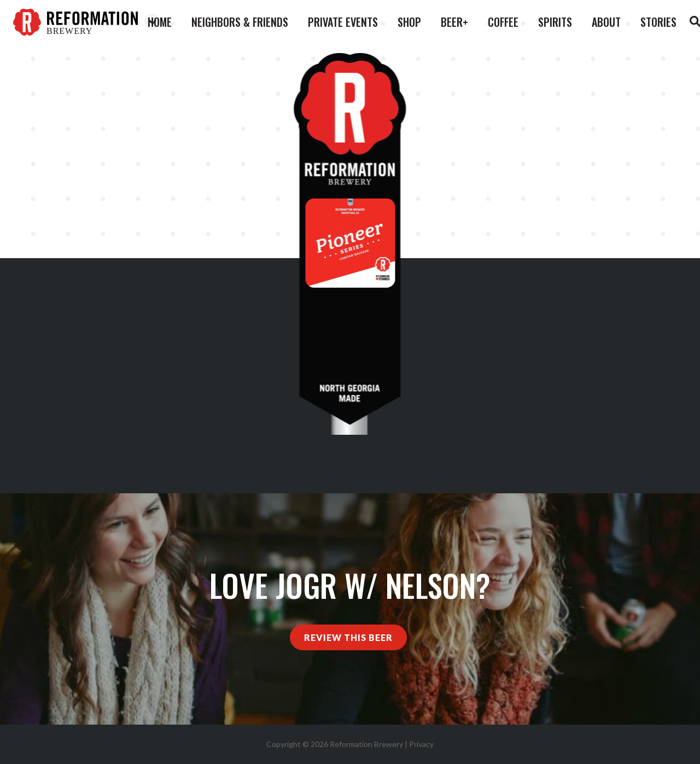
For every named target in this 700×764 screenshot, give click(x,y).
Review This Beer (348, 637)
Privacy (421, 744)
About (606, 22)
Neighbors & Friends (240, 22)
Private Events (343, 22)
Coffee (503, 22)
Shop (409, 22)
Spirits (555, 22)
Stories (658, 22)
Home (160, 22)
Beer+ (454, 22)
